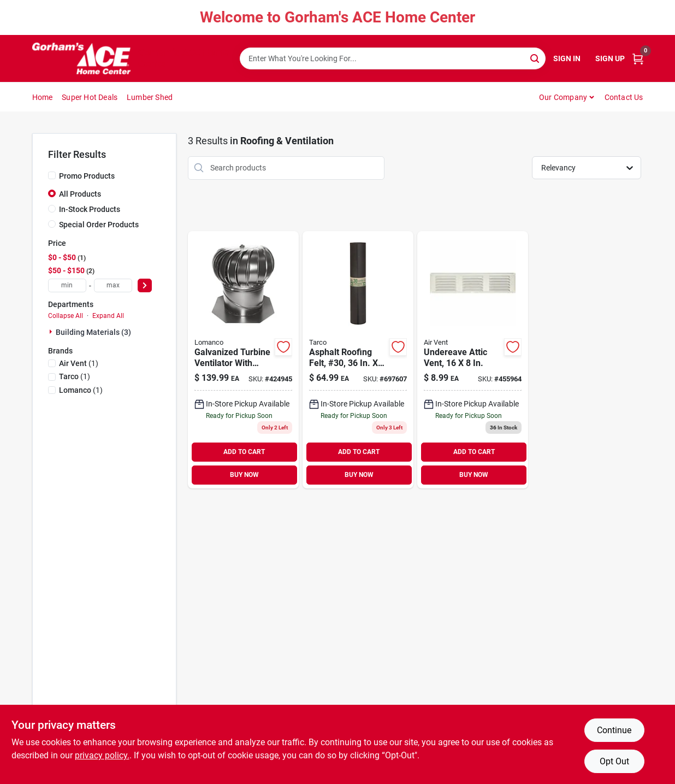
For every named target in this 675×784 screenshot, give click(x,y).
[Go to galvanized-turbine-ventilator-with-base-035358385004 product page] (243, 360)
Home (43, 97)
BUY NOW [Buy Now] (244, 475)
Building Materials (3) (93, 332)
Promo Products (87, 176)
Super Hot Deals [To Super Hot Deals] (90, 97)
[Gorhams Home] (81, 58)
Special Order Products (99, 225)
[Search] (535, 58)
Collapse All (66, 316)
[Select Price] (145, 285)
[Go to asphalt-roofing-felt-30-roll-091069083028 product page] (358, 360)
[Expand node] (52, 332)
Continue (614, 730)
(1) (79, 363)
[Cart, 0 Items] (638, 59)
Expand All (108, 316)
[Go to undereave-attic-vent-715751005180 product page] (473, 360)
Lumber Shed (150, 97)
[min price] (67, 285)
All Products (80, 194)
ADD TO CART (244, 452)
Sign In (567, 58)
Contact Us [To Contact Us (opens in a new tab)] (624, 97)
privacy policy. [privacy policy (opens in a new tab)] (102, 755)
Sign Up (610, 58)
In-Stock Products (90, 209)
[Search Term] (393, 58)
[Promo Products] (52, 175)
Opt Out (614, 761)
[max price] (113, 285)
